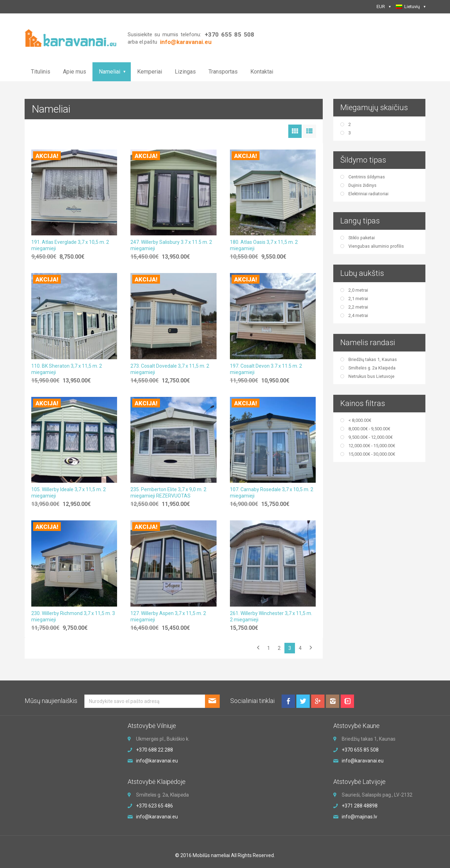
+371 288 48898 (360, 806)
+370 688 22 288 (155, 750)
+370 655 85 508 (229, 34)
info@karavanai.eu (157, 761)
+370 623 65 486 (155, 806)
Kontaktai (262, 72)
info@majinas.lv (359, 817)
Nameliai (110, 72)
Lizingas (185, 72)
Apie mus (75, 72)
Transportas (223, 72)
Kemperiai (150, 72)
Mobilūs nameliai (211, 855)
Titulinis (41, 72)
